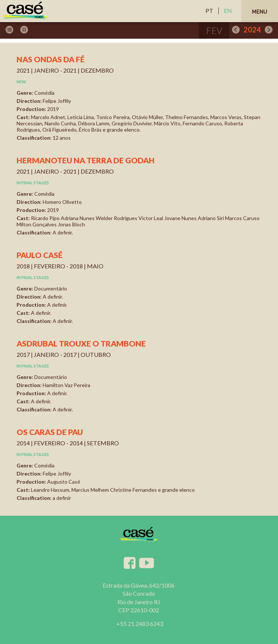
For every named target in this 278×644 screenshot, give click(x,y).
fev (214, 30)
